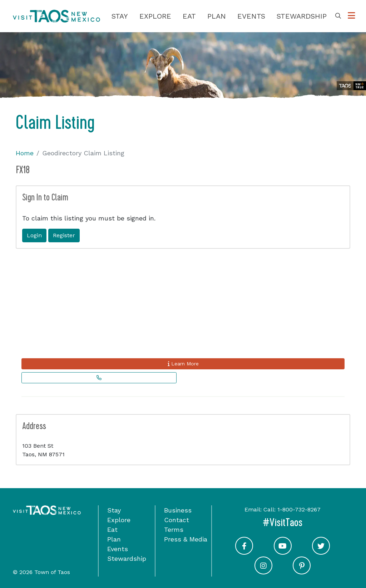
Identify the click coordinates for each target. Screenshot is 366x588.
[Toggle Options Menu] (352, 16)
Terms (174, 529)
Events (251, 16)
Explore (155, 16)
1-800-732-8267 (299, 509)
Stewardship (302, 16)
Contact (177, 520)
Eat (189, 16)
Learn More (183, 364)
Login (34, 235)
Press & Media (186, 539)
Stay (120, 16)
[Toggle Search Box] (338, 16)
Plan (217, 16)
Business (178, 510)
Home (25, 153)
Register (64, 235)
